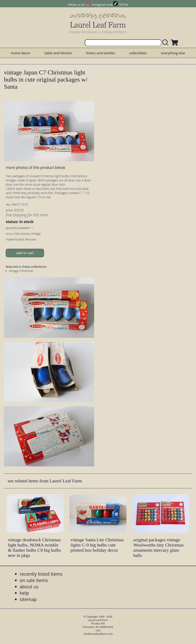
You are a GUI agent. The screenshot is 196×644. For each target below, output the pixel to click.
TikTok (124, 5)
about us (29, 587)
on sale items (34, 580)
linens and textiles (101, 53)
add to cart (25, 253)
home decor (21, 53)
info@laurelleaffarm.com (98, 634)
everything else (173, 53)
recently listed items (41, 574)
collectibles (138, 53)
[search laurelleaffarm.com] (166, 43)
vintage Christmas (21, 271)
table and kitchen (58, 53)
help (24, 593)
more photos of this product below (35, 167)
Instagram (99, 5)
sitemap (28, 599)
